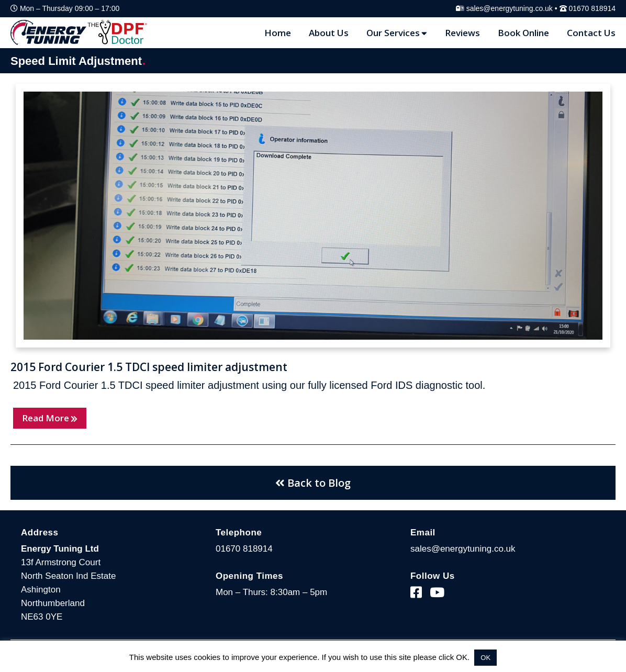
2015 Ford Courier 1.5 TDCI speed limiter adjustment (149, 367)
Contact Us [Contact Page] (591, 33)
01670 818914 (592, 8)
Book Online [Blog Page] (523, 33)
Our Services (397, 33)
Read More (50, 418)
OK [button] (485, 658)
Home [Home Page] (278, 33)
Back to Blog (313, 483)
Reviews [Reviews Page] (462, 33)
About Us (329, 33)
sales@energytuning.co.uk (510, 8)
